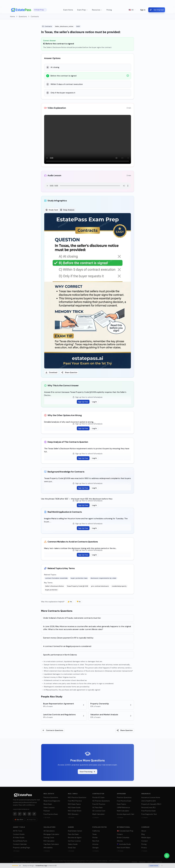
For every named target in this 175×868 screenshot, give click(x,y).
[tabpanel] (88, 294)
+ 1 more (144, 851)
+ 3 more (95, 818)
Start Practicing (87, 772)
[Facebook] (15, 814)
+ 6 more (71, 818)
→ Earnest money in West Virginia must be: (59, 677)
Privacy (144, 848)
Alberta (120, 841)
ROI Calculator (49, 841)
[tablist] (60, 210)
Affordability (48, 848)
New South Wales (123, 848)
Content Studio (19, 834)
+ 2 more (144, 818)
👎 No (79, 602)
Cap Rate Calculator (51, 844)
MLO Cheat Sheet (75, 811)
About (144, 831)
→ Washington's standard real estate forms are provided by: (66, 687)
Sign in (143, 10)
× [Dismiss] (171, 3)
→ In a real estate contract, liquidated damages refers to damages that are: (72, 661)
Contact (145, 841)
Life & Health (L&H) (149, 801)
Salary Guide (73, 844)
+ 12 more (47, 818)
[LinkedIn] (25, 814)
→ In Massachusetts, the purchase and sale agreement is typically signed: (71, 690)
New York (96, 841)
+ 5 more (120, 851)
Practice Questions (51, 797)
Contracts (35, 16)
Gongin (150, 862)
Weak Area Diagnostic (52, 801)
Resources (97, 10)
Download (51, 372)
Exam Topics (121, 804)
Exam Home (68, 10)
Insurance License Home (151, 797)
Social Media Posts (20, 841)
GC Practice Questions (101, 801)
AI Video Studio (19, 838)
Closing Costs (49, 838)
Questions (23, 16)
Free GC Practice (99, 804)
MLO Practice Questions (77, 797)
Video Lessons (49, 808)
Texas (95, 834)
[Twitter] (20, 814)
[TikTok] (34, 814)
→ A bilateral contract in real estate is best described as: (64, 680)
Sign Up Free (83, 402)
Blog (143, 834)
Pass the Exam (73, 834)
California (96, 831)
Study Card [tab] (52, 210)
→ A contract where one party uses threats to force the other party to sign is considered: (78, 683)
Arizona (95, 844)
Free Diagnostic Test (149, 814)
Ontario (120, 834)
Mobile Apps (146, 838)
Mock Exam (48, 804)
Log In (94, 402)
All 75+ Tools (18, 831)
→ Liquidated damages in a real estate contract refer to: (64, 674)
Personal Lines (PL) (148, 808)
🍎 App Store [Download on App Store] (19, 819)
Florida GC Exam (98, 797)
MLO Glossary (73, 814)
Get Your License (74, 841)
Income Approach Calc (126, 814)
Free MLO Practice (75, 801)
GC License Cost (99, 811)
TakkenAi (142, 862)
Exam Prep (82, 10)
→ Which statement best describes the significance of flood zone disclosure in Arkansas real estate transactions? (87, 671)
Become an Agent (75, 838)
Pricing (109, 10)
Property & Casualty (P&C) (151, 804)
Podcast (47, 811)
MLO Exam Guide (74, 808)
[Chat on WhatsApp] (167, 856)
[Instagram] (29, 814)
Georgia (95, 848)
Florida (95, 838)
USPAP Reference (123, 808)
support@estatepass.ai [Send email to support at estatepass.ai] (21, 809)
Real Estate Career (75, 831)
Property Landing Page (22, 848)
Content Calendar (20, 844)
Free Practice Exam (51, 814)
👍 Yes (70, 602)
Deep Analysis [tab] (67, 210)
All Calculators (49, 831)
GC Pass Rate (97, 808)
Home (13, 16)
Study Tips (72, 848)
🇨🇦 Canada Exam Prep (125, 831)
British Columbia (123, 838)
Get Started (157, 10)
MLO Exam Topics (74, 804)
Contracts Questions (53, 730)
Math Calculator (99, 814)
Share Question (69, 372)
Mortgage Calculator (51, 834)
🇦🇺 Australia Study (124, 844)
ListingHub (158, 862)
